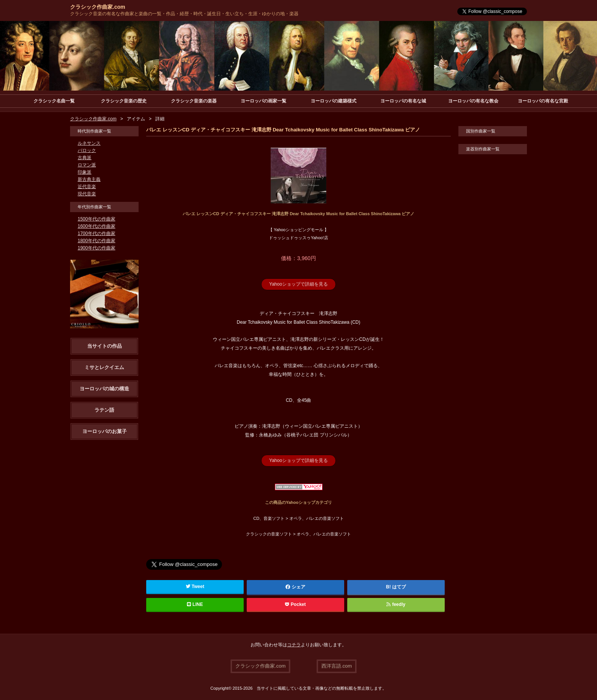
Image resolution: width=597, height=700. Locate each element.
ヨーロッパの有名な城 (403, 101)
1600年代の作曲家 (97, 226)
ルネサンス (89, 143)
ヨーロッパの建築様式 (334, 101)
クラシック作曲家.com (98, 7)
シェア (295, 587)
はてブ (399, 587)
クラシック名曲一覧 (54, 101)
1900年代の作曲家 (97, 248)
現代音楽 (87, 194)
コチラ (294, 645)
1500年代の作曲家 (97, 219)
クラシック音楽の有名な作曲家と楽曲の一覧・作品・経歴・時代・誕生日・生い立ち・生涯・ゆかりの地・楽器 (184, 14)
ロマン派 (87, 165)
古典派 (85, 158)
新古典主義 (89, 179)
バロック (87, 150)
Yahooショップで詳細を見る (298, 284)
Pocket (295, 604)
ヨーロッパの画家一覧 (263, 101)
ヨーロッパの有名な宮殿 (543, 101)
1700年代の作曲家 (97, 233)
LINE (195, 604)
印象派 (85, 172)
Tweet (195, 587)
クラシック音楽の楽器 (194, 101)
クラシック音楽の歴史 (124, 101)
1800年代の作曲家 (97, 241)
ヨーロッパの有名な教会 (473, 101)
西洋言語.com (337, 666)
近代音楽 (87, 187)
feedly (396, 604)
